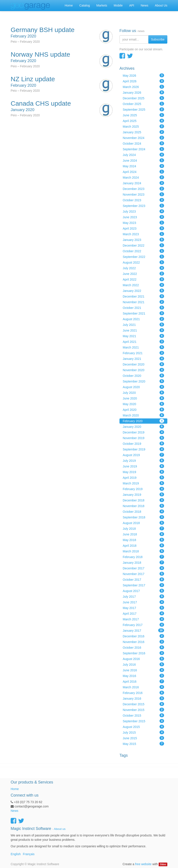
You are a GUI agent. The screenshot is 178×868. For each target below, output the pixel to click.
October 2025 (143, 104)
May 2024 (143, 166)
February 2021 (143, 353)
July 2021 (143, 325)
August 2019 (143, 455)
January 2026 (143, 92)
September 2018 (143, 517)
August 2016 (143, 659)
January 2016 (143, 698)
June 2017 (143, 602)
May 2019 (143, 472)
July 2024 (143, 155)
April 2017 (143, 613)
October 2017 (143, 579)
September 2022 (143, 257)
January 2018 (143, 562)
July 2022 (143, 268)
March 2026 (143, 87)
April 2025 (143, 121)
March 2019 (143, 483)
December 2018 (143, 500)
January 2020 (143, 426)
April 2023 (143, 228)
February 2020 (143, 421)
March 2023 (143, 234)
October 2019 (143, 443)
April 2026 (143, 81)
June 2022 (143, 274)
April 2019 (143, 477)
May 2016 (143, 676)
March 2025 (143, 126)
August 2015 (143, 727)
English (16, 854)
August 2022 (143, 262)
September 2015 (143, 721)
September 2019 (143, 449)
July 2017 (143, 596)
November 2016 (143, 642)
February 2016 (143, 693)
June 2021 (143, 330)
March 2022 (143, 285)
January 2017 (143, 630)
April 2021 (143, 342)
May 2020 (143, 404)
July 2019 (143, 460)
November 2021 (143, 302)
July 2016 (143, 664)
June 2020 (143, 398)
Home (15, 789)
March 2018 (143, 551)
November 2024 (143, 138)
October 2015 (143, 715)
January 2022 (143, 291)
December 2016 (143, 636)
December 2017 (143, 568)
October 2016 (143, 647)
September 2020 (143, 381)
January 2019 (143, 494)
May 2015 (143, 744)
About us (60, 829)
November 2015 (143, 710)
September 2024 (143, 149)
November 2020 (143, 370)
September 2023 (143, 206)
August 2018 (143, 523)
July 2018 (143, 528)
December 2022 (143, 245)
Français (29, 854)
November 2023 (143, 194)
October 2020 (143, 376)
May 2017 (143, 608)
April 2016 (143, 681)
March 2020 (143, 415)
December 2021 (143, 296)
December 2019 (143, 432)
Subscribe (158, 39)
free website (143, 864)
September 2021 (143, 313)
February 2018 (143, 557)
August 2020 (143, 387)
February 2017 (143, 625)
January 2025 (143, 132)
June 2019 (143, 466)
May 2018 (143, 540)
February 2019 (143, 489)
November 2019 (143, 438)
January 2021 (143, 359)
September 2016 (143, 653)
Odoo (163, 864)
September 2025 (143, 109)
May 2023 (143, 223)
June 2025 (143, 115)
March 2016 (143, 687)
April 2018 (143, 545)
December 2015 (143, 704)
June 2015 (143, 738)
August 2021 (143, 319)
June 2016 (143, 670)
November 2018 (143, 506)
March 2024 (143, 177)
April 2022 (143, 279)
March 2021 (143, 347)
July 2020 (143, 393)
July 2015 (143, 732)
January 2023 (143, 240)
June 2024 (143, 160)
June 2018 (143, 534)
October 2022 (143, 251)
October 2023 (143, 200)
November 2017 (143, 574)
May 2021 (143, 336)
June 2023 (143, 217)
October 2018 (143, 511)
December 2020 (143, 364)
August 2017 (143, 591)
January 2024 (143, 183)
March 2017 (143, 619)
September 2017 (143, 585)
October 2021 (143, 308)
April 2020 (143, 409)
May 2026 (143, 75)
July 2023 (143, 211)
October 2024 (143, 143)
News (14, 811)
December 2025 (143, 98)
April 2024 (143, 172)
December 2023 (143, 189)
